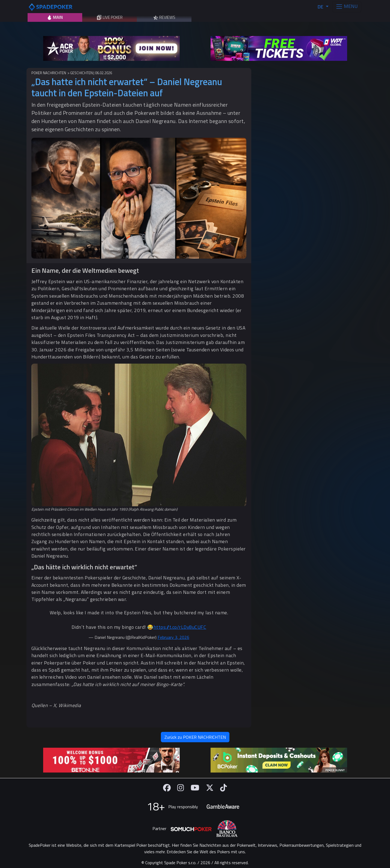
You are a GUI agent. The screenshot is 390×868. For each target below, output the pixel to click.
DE (321, 7)
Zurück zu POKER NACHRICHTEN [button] (195, 737)
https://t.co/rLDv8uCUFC (180, 627)
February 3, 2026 (173, 637)
